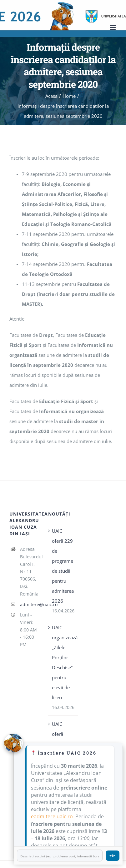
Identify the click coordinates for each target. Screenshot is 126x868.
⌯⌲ (113, 855)
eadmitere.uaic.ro (52, 816)
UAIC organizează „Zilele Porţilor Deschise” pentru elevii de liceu (63, 662)
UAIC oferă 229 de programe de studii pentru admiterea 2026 (63, 566)
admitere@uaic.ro (30, 604)
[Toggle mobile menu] (113, 27)
